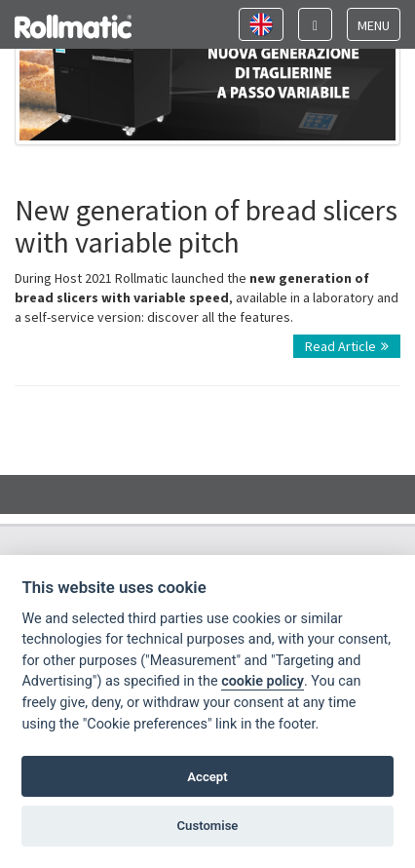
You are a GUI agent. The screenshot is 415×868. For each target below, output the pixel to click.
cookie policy (263, 681)
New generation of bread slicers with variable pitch (206, 226)
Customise (208, 826)
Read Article (347, 346)
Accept (207, 777)
